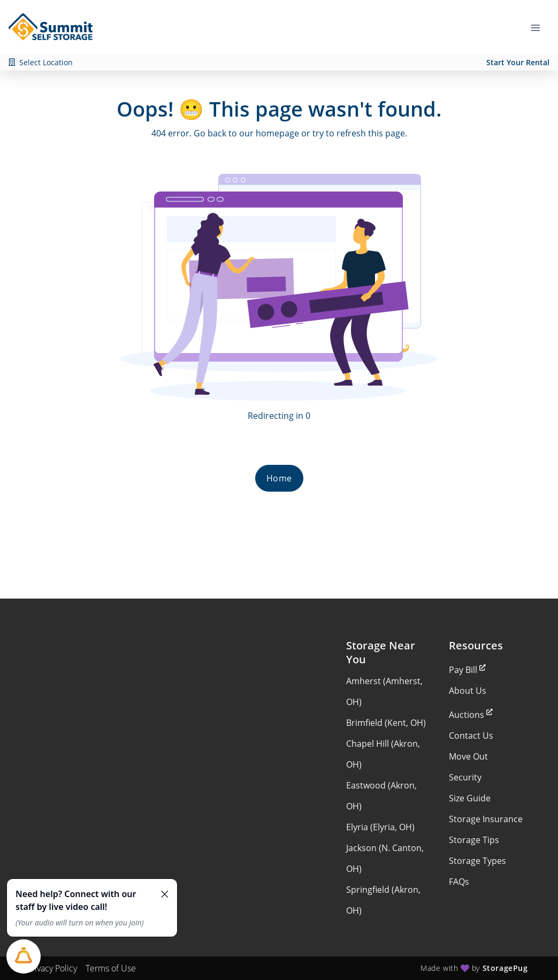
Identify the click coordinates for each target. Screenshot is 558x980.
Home (279, 478)
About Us (468, 691)
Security (465, 777)
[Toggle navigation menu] (540, 27)
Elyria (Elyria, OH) (380, 827)
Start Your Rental (518, 62)
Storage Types (477, 861)
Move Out (468, 756)
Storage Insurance (486, 819)
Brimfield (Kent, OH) (386, 723)
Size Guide (470, 798)
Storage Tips (474, 840)
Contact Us (471, 736)
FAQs (459, 882)
